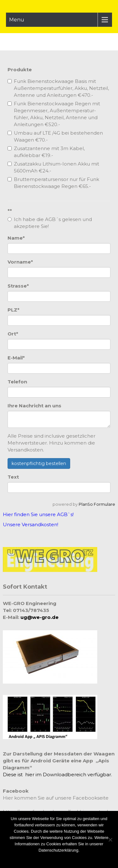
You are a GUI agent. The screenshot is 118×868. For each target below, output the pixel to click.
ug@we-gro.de (39, 617)
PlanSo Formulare (97, 504)
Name (16, 238)
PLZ (14, 310)
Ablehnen (71, 858)
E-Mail (16, 358)
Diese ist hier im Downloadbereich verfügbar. (57, 775)
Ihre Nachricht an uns (34, 406)
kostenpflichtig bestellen (39, 463)
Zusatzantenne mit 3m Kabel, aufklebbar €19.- (46, 152)
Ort (13, 334)
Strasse (18, 286)
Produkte (20, 70)
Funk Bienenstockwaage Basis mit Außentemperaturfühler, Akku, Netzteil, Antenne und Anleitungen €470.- (58, 88)
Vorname (20, 262)
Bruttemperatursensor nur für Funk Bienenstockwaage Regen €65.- (53, 183)
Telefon (17, 382)
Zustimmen (49, 858)
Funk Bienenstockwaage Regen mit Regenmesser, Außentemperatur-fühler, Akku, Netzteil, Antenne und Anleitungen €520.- (54, 114)
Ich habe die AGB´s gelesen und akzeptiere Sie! (50, 223)
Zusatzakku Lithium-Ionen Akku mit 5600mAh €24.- (53, 167)
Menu (17, 20)
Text (13, 477)
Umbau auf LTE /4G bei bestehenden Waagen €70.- (55, 136)
